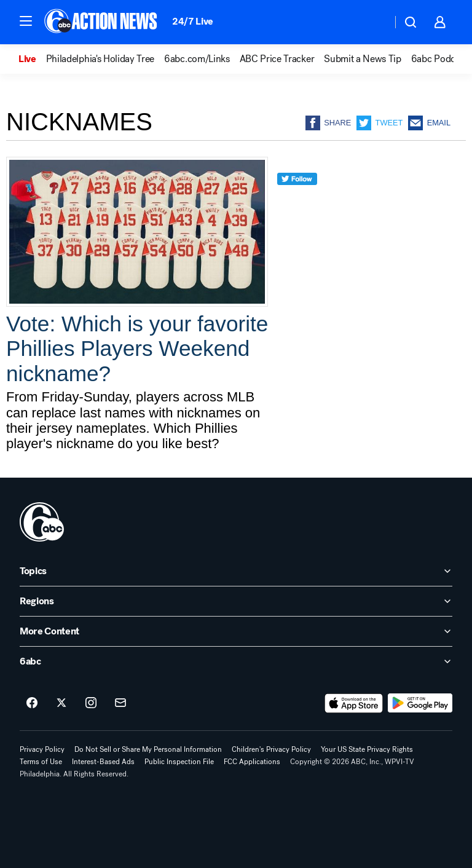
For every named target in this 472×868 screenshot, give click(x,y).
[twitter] (297, 201)
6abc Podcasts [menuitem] (441, 59)
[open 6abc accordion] (236, 661)
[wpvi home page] (42, 522)
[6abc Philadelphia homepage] (102, 22)
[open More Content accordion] (236, 631)
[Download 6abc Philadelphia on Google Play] (420, 703)
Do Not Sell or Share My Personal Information (148, 749)
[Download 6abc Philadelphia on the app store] (354, 703)
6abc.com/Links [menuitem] (197, 59)
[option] (32, 59)
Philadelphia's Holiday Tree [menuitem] (100, 59)
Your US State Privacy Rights (367, 749)
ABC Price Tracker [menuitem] (277, 59)
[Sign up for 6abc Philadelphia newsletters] (120, 703)
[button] (26, 21)
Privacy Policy (42, 749)
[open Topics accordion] (236, 571)
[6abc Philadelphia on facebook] (32, 703)
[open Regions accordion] (236, 601)
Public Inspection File (179, 762)
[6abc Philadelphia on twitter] (61, 703)
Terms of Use (41, 762)
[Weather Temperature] (373, 22)
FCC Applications (252, 762)
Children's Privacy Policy (271, 749)
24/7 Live (193, 21)
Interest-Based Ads (103, 762)
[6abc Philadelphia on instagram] (91, 703)
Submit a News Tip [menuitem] (363, 59)
